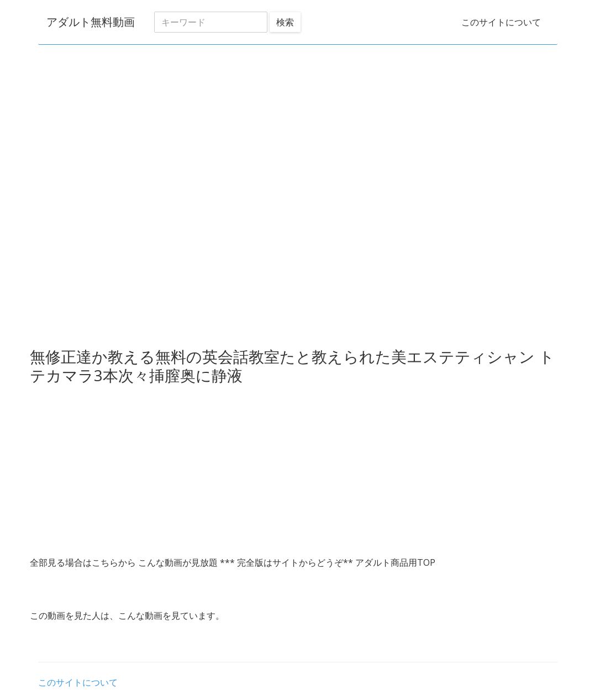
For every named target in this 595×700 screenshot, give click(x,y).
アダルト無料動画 (91, 22)
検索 (285, 22)
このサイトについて (501, 22)
